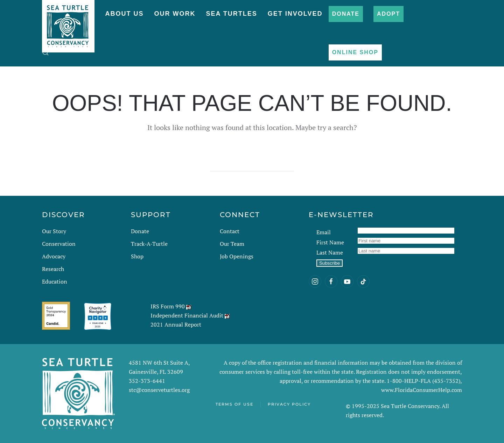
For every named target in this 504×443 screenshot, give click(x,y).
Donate (346, 14)
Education (55, 281)
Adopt (388, 14)
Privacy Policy (289, 404)
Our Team (232, 244)
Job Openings (237, 256)
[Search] (252, 164)
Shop (137, 256)
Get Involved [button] (295, 14)
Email (324, 232)
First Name (330, 242)
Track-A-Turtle (149, 244)
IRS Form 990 (168, 306)
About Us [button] (124, 14)
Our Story (54, 231)
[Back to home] (68, 23)
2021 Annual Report (176, 324)
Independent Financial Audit (187, 315)
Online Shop (355, 52)
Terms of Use (234, 404)
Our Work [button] (175, 14)
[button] (45, 52)
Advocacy (54, 256)
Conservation (59, 244)
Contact (230, 231)
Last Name (330, 252)
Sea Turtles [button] (231, 14)
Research (53, 269)
